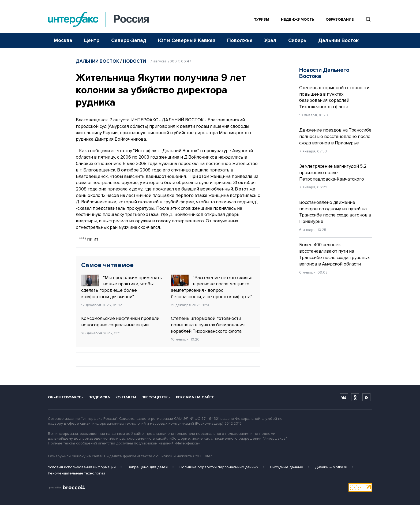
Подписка (99, 397)
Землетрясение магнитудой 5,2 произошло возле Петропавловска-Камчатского (333, 173)
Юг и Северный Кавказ (187, 41)
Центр (92, 41)
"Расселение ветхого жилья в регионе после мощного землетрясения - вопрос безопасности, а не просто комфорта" (212, 287)
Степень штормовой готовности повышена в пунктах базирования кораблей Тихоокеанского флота (208, 325)
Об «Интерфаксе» (65, 397)
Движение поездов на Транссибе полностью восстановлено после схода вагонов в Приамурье (335, 136)
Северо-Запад (129, 41)
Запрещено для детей (148, 467)
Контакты (126, 397)
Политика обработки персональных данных (219, 467)
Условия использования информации (82, 467)
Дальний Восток (338, 41)
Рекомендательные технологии (76, 473)
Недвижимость (297, 19)
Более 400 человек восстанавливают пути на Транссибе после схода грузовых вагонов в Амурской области (334, 254)
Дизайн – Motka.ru (331, 467)
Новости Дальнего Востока (324, 73)
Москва (63, 41)
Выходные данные (287, 467)
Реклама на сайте (195, 397)
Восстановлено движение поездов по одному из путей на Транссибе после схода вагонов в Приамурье (335, 212)
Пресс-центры (156, 397)
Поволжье (240, 41)
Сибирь (297, 41)
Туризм (262, 19)
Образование (340, 19)
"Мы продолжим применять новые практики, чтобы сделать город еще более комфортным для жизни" (122, 287)
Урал (270, 41)
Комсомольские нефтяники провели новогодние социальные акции (120, 322)
